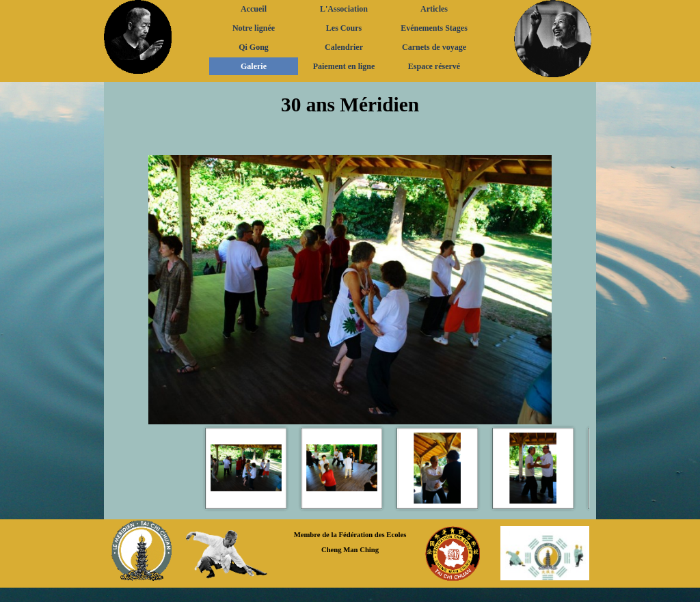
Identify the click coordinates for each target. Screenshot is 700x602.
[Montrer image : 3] (437, 468)
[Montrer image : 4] (533, 468)
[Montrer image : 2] (342, 468)
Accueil (254, 9)
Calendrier (344, 47)
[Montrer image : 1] (246, 468)
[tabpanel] (350, 118)
